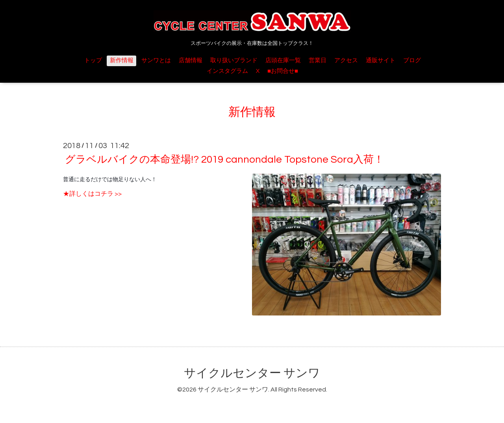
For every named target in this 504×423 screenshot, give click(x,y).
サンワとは (156, 60)
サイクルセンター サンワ (252, 373)
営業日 (318, 60)
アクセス (346, 60)
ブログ (412, 60)
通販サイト (381, 60)
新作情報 (122, 60)
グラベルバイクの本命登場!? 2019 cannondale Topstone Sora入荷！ (224, 160)
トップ (93, 60)
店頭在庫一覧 (283, 60)
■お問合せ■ (283, 71)
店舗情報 (191, 60)
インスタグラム (227, 71)
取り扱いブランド (234, 60)
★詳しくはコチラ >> (92, 194)
